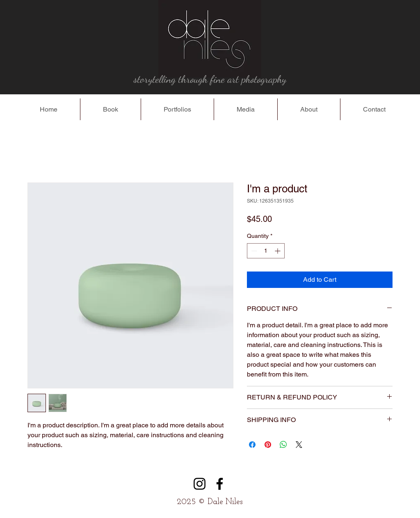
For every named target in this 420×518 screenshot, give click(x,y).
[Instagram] (200, 484)
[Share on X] (299, 445)
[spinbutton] (266, 251)
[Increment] (278, 251)
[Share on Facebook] (252, 445)
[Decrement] (253, 251)
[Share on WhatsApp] (283, 445)
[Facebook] (220, 484)
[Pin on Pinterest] (268, 445)
